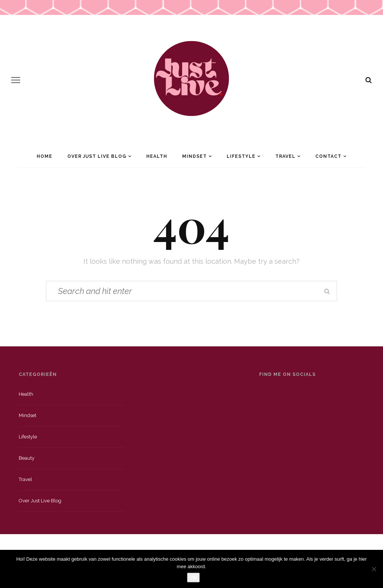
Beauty (27, 458)
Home (45, 156)
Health (157, 156)
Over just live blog (40, 501)
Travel (285, 156)
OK (194, 577)
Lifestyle (241, 156)
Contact (328, 156)
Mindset (194, 156)
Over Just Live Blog (97, 156)
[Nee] (374, 569)
